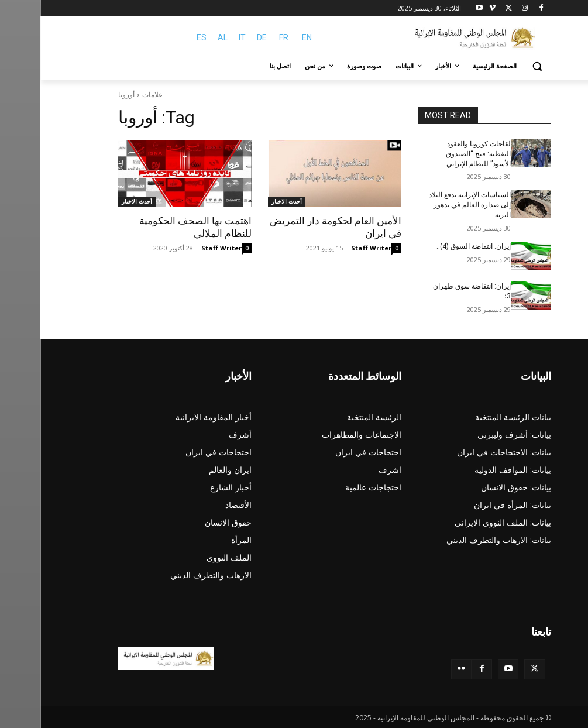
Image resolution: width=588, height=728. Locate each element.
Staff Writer (331, 248)
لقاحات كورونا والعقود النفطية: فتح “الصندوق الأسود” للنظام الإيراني (438, 154)
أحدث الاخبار (246, 201)
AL (182, 37)
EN (267, 37)
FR (243, 37)
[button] (497, 66)
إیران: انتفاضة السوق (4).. (433, 246)
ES (161, 37)
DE (221, 37)
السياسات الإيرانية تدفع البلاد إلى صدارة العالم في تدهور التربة (429, 205)
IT (202, 37)
